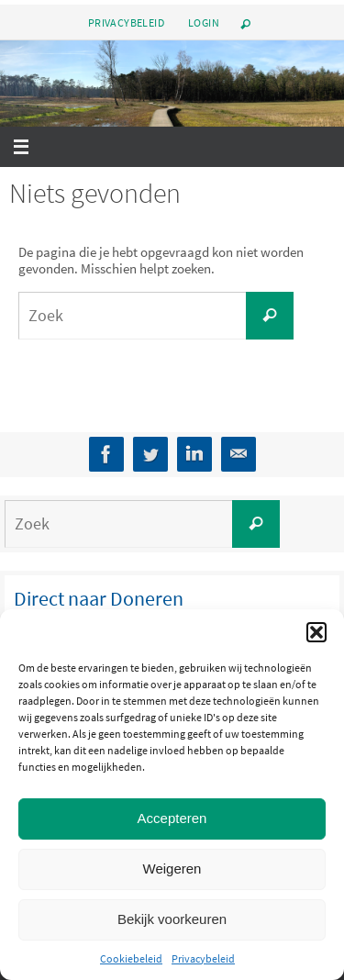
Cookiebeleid (131, 958)
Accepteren (172, 818)
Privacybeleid (203, 958)
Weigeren (172, 869)
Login (204, 22)
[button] (316, 632)
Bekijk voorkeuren (172, 919)
